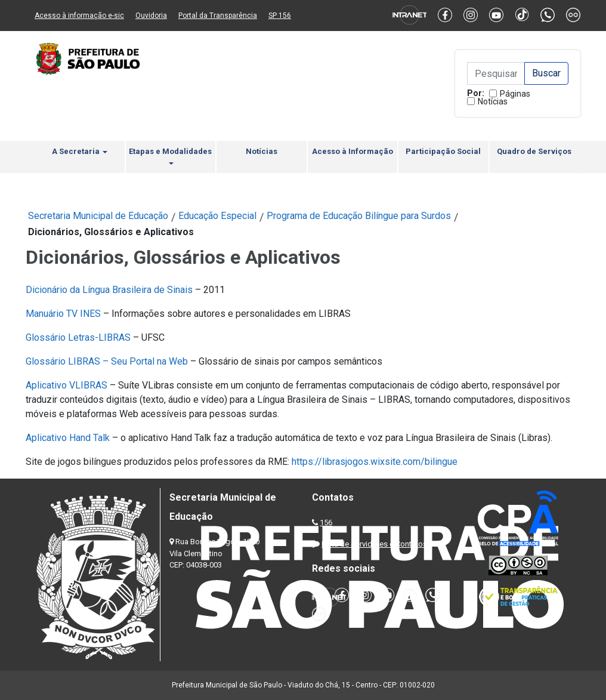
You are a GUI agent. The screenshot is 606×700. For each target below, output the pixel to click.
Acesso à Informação (353, 151)
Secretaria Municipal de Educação (98, 216)
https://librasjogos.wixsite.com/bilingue (375, 462)
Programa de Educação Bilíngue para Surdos (359, 216)
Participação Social (443, 151)
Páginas (515, 94)
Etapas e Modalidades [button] (170, 156)
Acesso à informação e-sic (79, 16)
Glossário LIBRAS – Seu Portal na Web (107, 361)
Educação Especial (217, 216)
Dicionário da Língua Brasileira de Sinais (109, 290)
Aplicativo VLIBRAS (67, 385)
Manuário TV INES (63, 314)
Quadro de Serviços (534, 151)
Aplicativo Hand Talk (68, 438)
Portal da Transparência (218, 16)
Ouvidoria (151, 16)
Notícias (493, 101)
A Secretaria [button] (80, 151)
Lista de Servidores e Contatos (374, 544)
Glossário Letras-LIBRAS (78, 337)
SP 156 (280, 16)
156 (326, 522)
